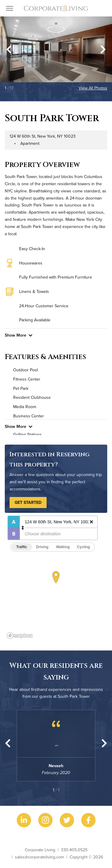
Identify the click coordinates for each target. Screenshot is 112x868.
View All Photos (93, 88)
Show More (19, 335)
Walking (63, 547)
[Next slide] (103, 49)
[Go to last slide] (9, 49)
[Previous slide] (8, 743)
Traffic (22, 547)
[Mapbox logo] (20, 636)
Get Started (28, 502)
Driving (42, 547)
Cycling (83, 547)
